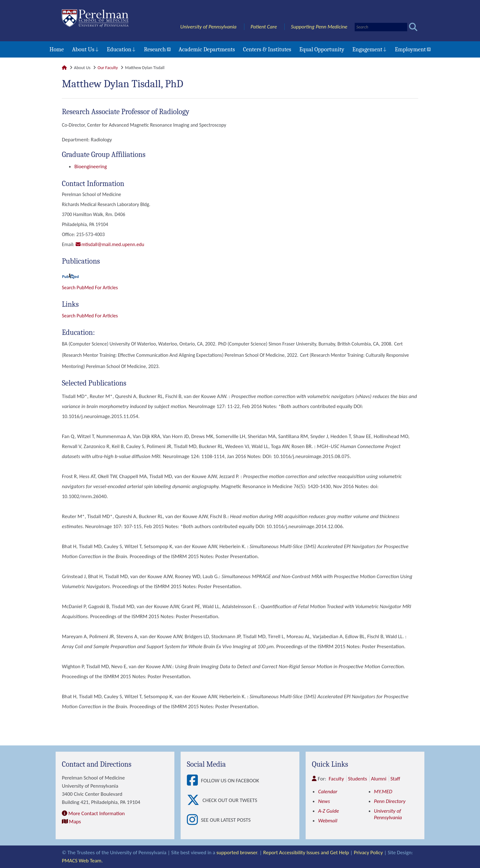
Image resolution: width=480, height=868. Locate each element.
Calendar (328, 792)
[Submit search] (413, 27)
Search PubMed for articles (90, 316)
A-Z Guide (329, 811)
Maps (75, 822)
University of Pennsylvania (208, 27)
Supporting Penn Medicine (319, 27)
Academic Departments (207, 49)
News (324, 801)
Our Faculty (108, 68)
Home (57, 49)
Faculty (336, 779)
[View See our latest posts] (194, 820)
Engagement (367, 49)
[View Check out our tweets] (195, 800)
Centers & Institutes (267, 49)
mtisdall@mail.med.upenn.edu (113, 244)
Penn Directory (390, 801)
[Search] (381, 27)
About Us (83, 49)
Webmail (328, 821)
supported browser (237, 853)
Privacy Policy (368, 853)
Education (119, 49)
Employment (410, 49)
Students (357, 779)
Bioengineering (91, 167)
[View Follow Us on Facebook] (194, 781)
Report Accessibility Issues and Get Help (306, 853)
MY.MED (383, 792)
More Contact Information (97, 813)
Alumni (379, 779)
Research (155, 49)
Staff (395, 779)
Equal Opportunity (322, 49)
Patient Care (264, 27)
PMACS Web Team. (82, 861)
